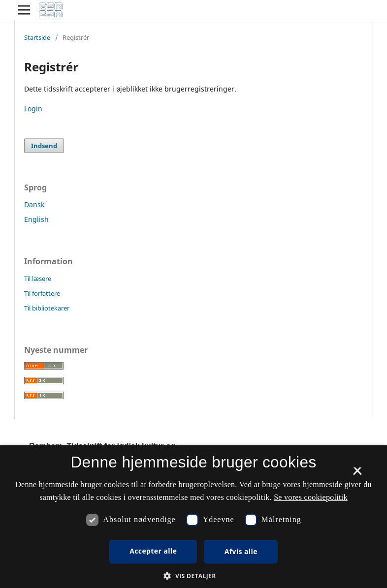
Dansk (34, 204)
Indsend (44, 146)
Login (33, 108)
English (36, 219)
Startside (37, 37)
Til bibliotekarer (47, 308)
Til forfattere (42, 293)
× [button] (357, 474)
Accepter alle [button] (153, 551)
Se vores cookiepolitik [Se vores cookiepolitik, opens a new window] (311, 497)
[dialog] (193, 517)
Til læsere (38, 279)
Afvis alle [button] (241, 551)
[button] (193, 576)
